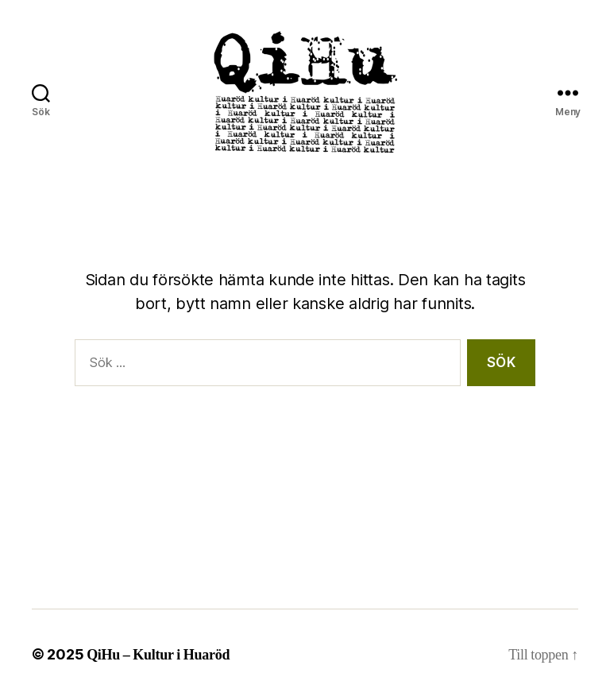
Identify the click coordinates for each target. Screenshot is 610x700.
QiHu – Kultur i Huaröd (158, 655)
